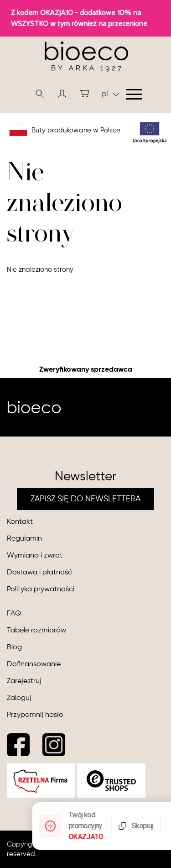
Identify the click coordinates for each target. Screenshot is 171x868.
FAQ (14, 614)
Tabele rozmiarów (36, 631)
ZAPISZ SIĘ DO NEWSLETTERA (85, 499)
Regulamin (24, 539)
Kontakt (20, 522)
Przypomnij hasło (35, 715)
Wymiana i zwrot (35, 556)
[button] (62, 94)
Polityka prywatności (41, 589)
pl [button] (110, 94)
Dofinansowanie (34, 664)
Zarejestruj (24, 681)
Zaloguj (19, 698)
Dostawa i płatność (39, 573)
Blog (14, 647)
